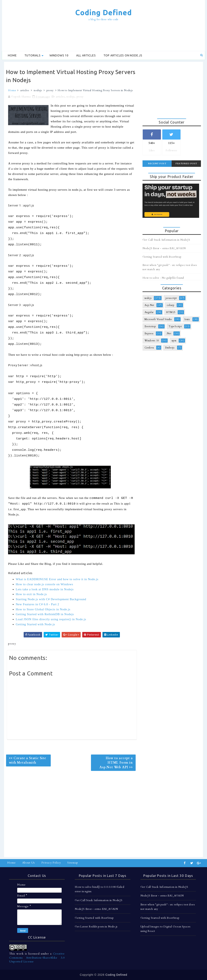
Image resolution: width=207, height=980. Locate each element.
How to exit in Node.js (31, 594)
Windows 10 (59, 55)
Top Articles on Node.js (123, 55)
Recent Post (157, 164)
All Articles (86, 55)
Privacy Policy (51, 863)
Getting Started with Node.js (35, 624)
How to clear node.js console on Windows (44, 584)
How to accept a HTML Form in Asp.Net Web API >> (116, 763)
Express (149, 333)
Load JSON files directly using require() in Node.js (51, 619)
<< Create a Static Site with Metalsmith (27, 760)
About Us (29, 863)
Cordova (149, 348)
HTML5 (171, 312)
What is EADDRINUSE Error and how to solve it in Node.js (57, 579)
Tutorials (33, 55)
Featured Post (186, 164)
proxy (50, 90)
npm (174, 341)
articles (25, 90)
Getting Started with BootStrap (162, 257)
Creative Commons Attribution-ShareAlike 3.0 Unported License (37, 958)
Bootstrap (150, 326)
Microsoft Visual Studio (158, 319)
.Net (169, 333)
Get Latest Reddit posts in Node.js (96, 927)
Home (12, 55)
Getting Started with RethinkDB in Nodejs (45, 614)
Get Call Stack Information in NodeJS (166, 240)
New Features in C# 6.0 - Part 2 (37, 604)
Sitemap (73, 863)
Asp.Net (149, 305)
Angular (149, 312)
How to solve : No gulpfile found (163, 278)
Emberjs (170, 348)
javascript (171, 298)
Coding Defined (103, 12)
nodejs (38, 90)
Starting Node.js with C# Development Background (51, 599)
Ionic (187, 319)
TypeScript (175, 326)
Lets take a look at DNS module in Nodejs (45, 589)
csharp (171, 305)
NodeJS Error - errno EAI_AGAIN (164, 248)
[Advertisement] (103, 37)
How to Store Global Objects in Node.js (43, 609)
